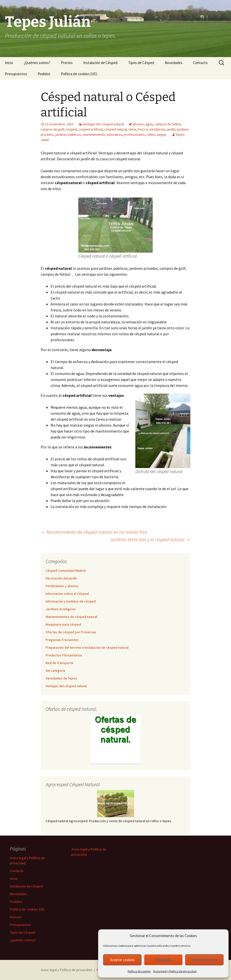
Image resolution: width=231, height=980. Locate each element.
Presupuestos (16, 74)
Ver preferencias (204, 960)
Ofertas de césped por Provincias (71, 632)
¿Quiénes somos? (37, 63)
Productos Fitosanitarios (64, 655)
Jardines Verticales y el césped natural (150, 539)
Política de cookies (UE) (79, 74)
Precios (67, 63)
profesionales (134, 135)
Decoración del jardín (61, 578)
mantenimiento (94, 135)
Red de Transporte (59, 663)
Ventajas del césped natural (103, 124)
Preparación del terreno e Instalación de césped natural (87, 647)
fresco (143, 129)
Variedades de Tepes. (62, 678)
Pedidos (44, 74)
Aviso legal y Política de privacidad (175, 971)
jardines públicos (68, 135)
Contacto (200, 63)
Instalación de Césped (100, 63)
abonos (138, 124)
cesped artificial (91, 129)
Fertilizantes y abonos (62, 586)
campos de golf (52, 129)
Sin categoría (55, 671)
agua (149, 124)
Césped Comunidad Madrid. (66, 571)
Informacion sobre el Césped (67, 594)
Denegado (163, 960)
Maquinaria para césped (63, 624)
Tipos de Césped (141, 63)
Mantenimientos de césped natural (71, 617)
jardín (171, 129)
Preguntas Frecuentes (62, 640)
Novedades (174, 63)
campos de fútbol (168, 124)
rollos (151, 135)
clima (132, 129)
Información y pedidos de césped (71, 601)
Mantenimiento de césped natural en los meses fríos (94, 532)
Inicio (9, 63)
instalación (157, 129)
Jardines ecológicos (61, 609)
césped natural (115, 129)
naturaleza (114, 135)
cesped (71, 129)
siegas (162, 135)
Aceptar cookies (122, 960)
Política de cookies (139, 971)
